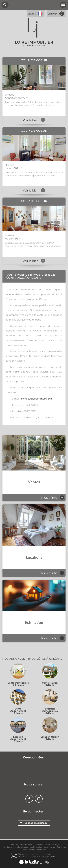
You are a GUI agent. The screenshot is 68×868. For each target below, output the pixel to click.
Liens (46, 847)
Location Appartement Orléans (18, 739)
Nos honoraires (36, 847)
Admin (52, 847)
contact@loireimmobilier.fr (37, 399)
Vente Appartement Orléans (18, 711)
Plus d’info (53, 497)
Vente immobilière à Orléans (18, 684)
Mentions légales (21, 847)
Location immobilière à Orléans (50, 711)
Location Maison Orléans (50, 738)
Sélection (53, 14)
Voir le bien (34, 120)
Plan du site (7, 847)
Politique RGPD (39, 849)
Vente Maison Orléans (50, 684)
